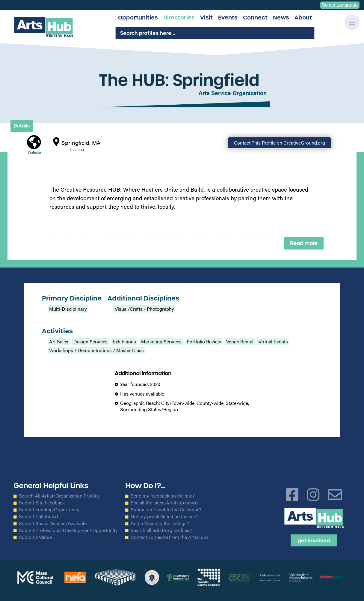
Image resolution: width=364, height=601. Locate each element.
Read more (304, 243)
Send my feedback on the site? (163, 496)
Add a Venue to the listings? (160, 523)
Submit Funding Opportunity (49, 510)
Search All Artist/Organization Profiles (59, 496)
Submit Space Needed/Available (53, 523)
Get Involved (314, 540)
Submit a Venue (35, 537)
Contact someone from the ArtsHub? (170, 537)
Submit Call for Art (39, 516)
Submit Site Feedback (42, 503)
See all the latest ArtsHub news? (165, 503)
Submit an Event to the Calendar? (166, 510)
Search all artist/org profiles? (161, 530)
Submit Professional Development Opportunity (68, 530)
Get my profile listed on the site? (165, 516)
